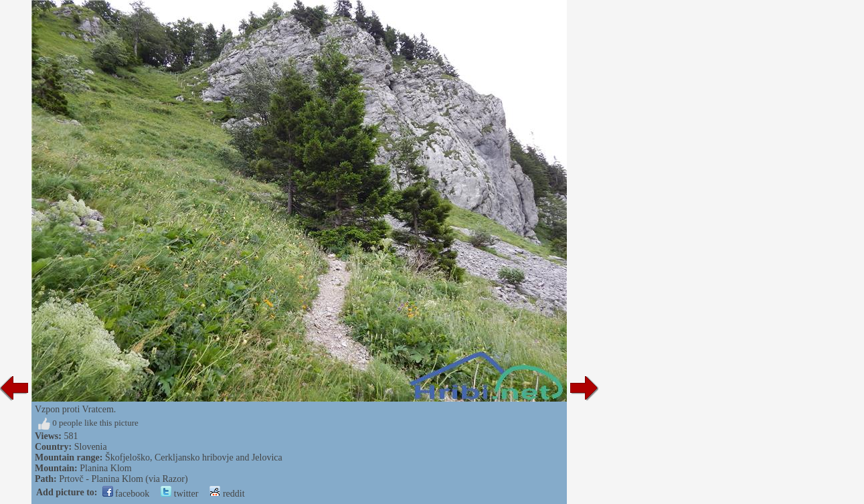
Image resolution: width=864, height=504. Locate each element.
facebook (126, 494)
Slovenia (91, 447)
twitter (179, 494)
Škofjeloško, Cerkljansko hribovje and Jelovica (194, 457)
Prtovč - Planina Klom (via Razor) (123, 479)
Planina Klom (105, 468)
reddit (227, 494)
